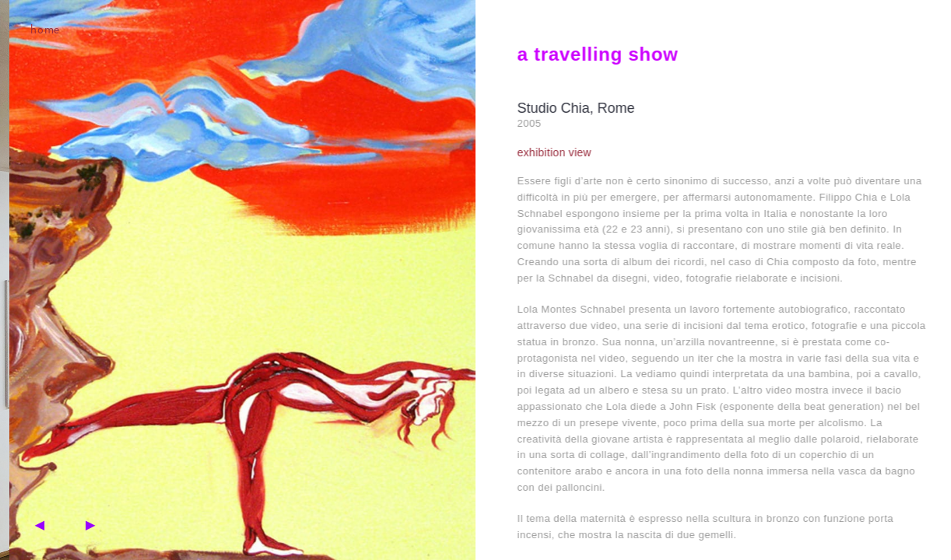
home (42, 29)
